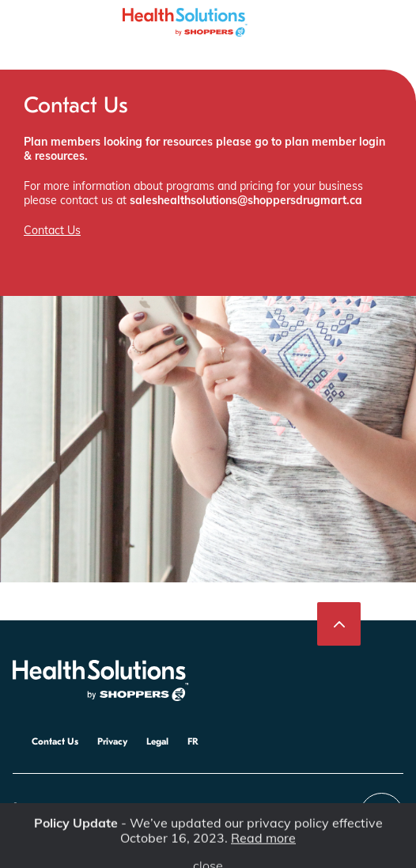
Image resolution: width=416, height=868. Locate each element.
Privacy (112, 741)
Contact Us (52, 230)
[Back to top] (339, 624)
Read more (263, 843)
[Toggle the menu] (20, 16)
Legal (157, 741)
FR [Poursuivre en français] (193, 741)
